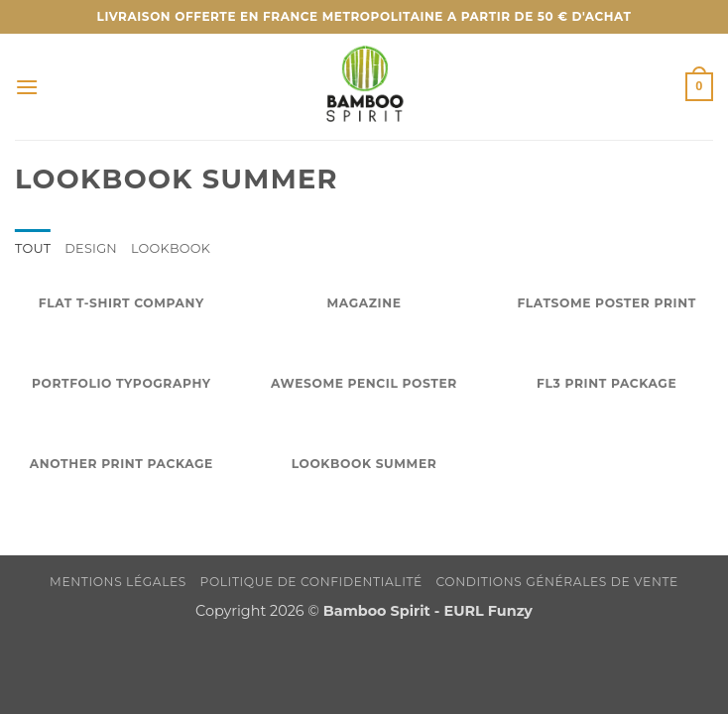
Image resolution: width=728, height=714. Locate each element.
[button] (27, 87)
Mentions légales (118, 582)
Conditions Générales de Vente (557, 582)
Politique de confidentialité (311, 582)
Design (91, 248)
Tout (33, 248)
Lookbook (171, 248)
